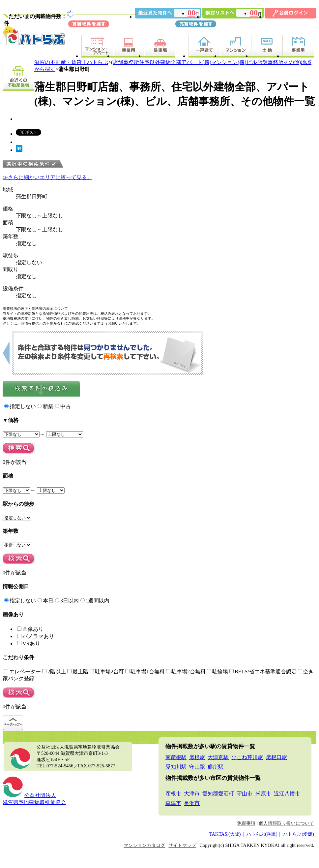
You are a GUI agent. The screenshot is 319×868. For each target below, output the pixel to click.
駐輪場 (217, 672)
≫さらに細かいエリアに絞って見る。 (47, 177)
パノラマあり (36, 636)
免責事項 (246, 823)
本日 (45, 601)
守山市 (245, 794)
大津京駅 (218, 757)
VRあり (29, 643)
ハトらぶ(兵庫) (262, 834)
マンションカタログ (144, 845)
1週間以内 (95, 601)
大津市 (192, 794)
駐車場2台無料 (186, 672)
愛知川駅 (176, 767)
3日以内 (67, 601)
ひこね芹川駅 (247, 757)
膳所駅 (216, 767)
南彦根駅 (176, 757)
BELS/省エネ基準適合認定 (263, 672)
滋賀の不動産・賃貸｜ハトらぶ (71, 62)
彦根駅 (197, 757)
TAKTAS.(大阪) (225, 834)
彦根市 (173, 794)
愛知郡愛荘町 (218, 794)
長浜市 (192, 803)
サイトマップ (182, 845)
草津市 (173, 803)
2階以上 (54, 672)
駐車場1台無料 (145, 672)
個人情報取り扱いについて (286, 823)
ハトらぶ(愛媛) (299, 834)
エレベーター (22, 672)
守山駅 (197, 767)
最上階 (78, 672)
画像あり (30, 629)
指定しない (20, 406)
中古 (63, 406)
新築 (45, 406)
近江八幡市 (287, 794)
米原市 (263, 794)
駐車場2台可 (107, 672)
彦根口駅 (276, 757)
